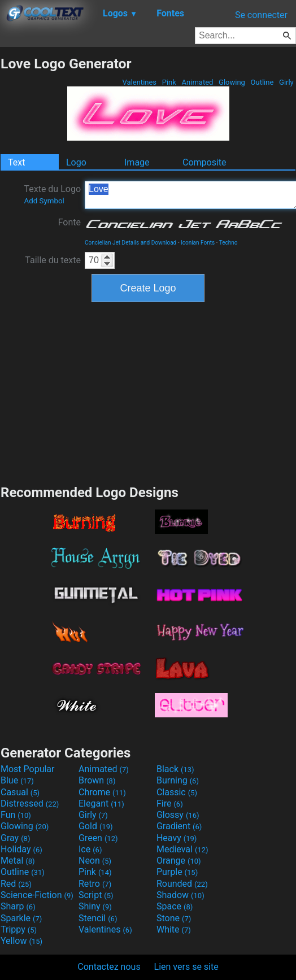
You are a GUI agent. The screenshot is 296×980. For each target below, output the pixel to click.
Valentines (139, 82)
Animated (197, 82)
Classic (177, 792)
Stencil (98, 918)
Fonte (69, 222)
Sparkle (21, 918)
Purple (177, 872)
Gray (15, 838)
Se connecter (261, 15)
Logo (76, 162)
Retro (95, 884)
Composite (204, 162)
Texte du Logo (52, 194)
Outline (262, 82)
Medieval (182, 849)
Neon (95, 861)
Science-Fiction (37, 895)
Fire (170, 803)
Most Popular (28, 769)
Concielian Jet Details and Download (130, 243)
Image (137, 162)
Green (98, 838)
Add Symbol (44, 201)
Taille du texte (53, 260)
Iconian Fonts (198, 243)
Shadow (180, 895)
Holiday (21, 849)
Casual (20, 792)
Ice (90, 849)
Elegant (101, 803)
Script (96, 895)
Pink (169, 82)
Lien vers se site (186, 967)
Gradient (179, 826)
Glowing (232, 82)
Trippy (19, 929)
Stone (174, 918)
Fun (16, 815)
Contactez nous (109, 967)
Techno (228, 243)
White (174, 929)
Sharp (18, 906)
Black (175, 769)
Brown (97, 780)
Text (16, 162)
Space (175, 906)
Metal (18, 861)
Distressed (30, 803)
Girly (286, 82)
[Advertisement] (148, 392)
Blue (17, 780)
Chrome (102, 792)
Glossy (178, 815)
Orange (179, 861)
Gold (96, 826)
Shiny (95, 906)
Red (16, 884)
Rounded (182, 884)
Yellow (21, 941)
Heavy (177, 838)
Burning (178, 780)
